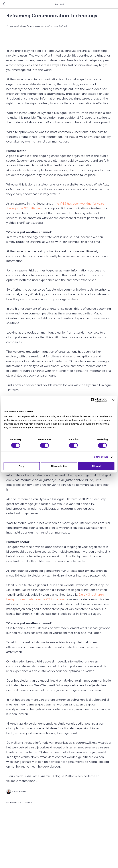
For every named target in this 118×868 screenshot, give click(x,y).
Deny (22, 466)
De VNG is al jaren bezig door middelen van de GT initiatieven (53, 630)
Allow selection (59, 466)
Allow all (96, 466)
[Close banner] (113, 400)
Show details (101, 457)
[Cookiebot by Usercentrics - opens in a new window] (93, 400)
